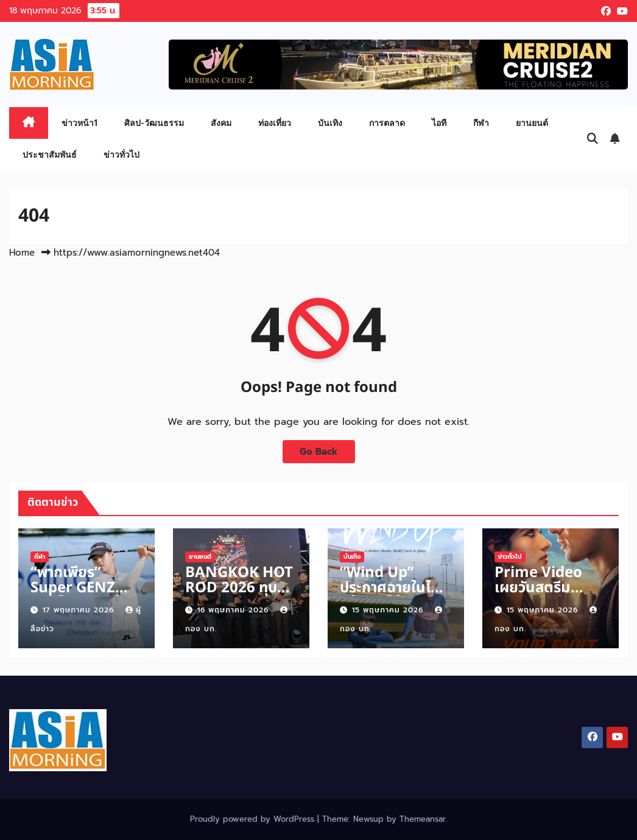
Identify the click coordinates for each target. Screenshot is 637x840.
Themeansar (423, 819)
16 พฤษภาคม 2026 (234, 610)
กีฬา (481, 123)
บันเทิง (330, 123)
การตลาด (387, 123)
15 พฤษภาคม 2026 (389, 610)
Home (22, 253)
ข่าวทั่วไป (121, 154)
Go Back (319, 451)
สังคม (221, 123)
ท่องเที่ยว (275, 123)
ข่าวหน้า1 (79, 123)
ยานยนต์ (532, 123)
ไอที (439, 123)
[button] (593, 139)
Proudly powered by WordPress (254, 819)
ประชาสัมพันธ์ (50, 154)
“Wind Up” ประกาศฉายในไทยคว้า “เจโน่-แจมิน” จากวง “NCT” (394, 596)
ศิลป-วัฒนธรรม (154, 123)
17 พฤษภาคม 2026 (80, 610)
